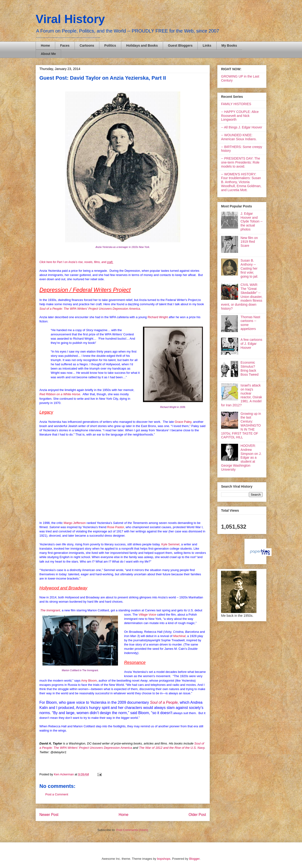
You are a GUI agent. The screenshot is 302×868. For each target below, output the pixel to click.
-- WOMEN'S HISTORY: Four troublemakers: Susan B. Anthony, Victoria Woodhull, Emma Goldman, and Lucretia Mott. (241, 182)
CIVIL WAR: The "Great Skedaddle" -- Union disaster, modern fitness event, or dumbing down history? (242, 297)
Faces (65, 45)
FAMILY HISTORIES (236, 104)
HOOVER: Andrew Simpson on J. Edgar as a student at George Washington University (241, 458)
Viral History (70, 19)
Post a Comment (57, 794)
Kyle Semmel (170, 544)
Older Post (197, 815)
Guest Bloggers (180, 45)
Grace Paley (183, 422)
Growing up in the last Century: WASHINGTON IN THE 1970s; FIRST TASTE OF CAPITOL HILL (241, 426)
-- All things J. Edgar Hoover (242, 127)
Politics (110, 45)
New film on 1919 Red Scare (249, 242)
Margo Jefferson (75, 523)
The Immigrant (50, 610)
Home (45, 45)
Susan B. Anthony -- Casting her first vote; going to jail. (250, 268)
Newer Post (49, 815)
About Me (48, 54)
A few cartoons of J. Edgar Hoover (252, 344)
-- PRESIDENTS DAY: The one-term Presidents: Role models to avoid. (241, 162)
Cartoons (87, 45)
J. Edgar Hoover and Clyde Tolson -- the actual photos (252, 221)
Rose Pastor (115, 527)
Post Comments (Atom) (132, 830)
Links (207, 45)
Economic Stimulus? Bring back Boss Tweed (250, 368)
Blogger (194, 859)
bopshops (164, 859)
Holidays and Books (142, 45)
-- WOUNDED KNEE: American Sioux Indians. (239, 137)
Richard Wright (158, 317)
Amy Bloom (89, 681)
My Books (229, 45)
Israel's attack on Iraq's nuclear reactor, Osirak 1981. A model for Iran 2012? (242, 395)
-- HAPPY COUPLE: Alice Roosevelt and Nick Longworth (240, 116)
